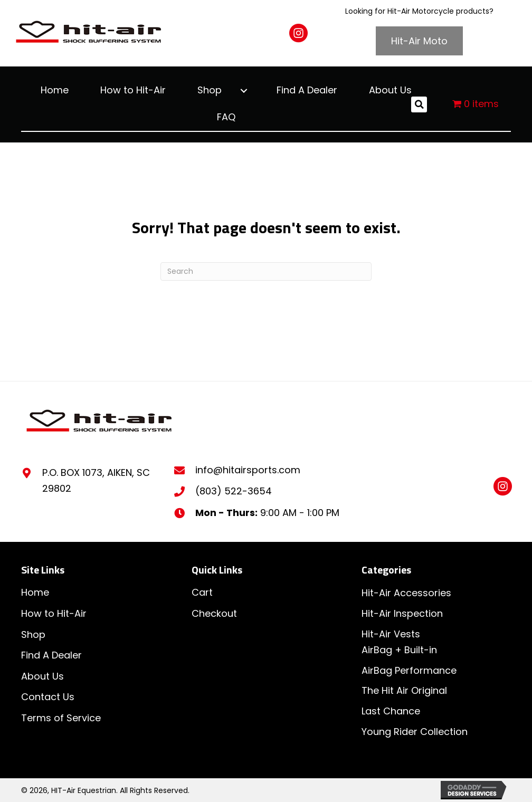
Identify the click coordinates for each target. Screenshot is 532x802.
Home (35, 592)
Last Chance (391, 711)
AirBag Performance (409, 670)
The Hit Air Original (404, 690)
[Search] (266, 271)
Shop (33, 634)
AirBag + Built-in (399, 650)
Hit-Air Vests (391, 634)
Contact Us (48, 697)
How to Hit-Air (54, 613)
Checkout (214, 613)
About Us (42, 676)
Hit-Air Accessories (406, 593)
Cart (202, 592)
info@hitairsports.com (248, 470)
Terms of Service (61, 718)
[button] (299, 33)
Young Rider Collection (415, 732)
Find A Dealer (51, 655)
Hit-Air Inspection (402, 613)
